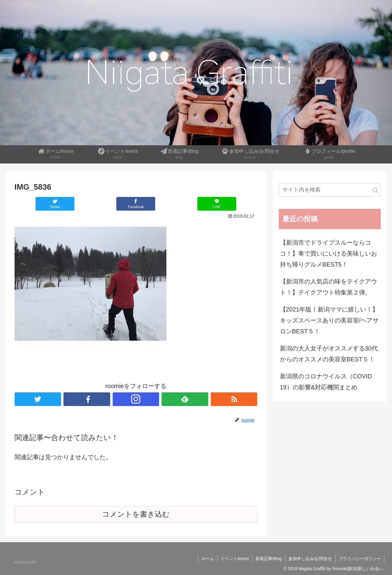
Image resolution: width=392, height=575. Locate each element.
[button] (375, 190)
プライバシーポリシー (360, 559)
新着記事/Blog (269, 559)
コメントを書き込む (136, 514)
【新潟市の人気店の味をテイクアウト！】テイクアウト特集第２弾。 (329, 287)
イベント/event (235, 559)
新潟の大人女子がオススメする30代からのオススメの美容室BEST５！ (329, 354)
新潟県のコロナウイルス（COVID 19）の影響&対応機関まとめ (326, 382)
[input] (330, 190)
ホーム (208, 559)
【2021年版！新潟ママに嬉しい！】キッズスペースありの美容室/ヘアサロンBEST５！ (329, 320)
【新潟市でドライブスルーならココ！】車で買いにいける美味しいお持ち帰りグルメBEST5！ (329, 253)
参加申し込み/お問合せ (310, 559)
